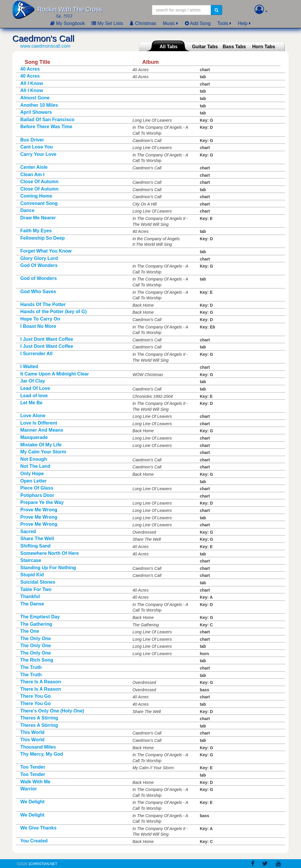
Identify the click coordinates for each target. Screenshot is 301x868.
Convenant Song (39, 203)
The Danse (32, 604)
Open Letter (34, 481)
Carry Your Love (38, 154)
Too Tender (33, 767)
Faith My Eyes (36, 231)
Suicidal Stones (38, 582)
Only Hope (32, 474)
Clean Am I (32, 175)
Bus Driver (32, 140)
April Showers (36, 112)
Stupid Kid (32, 575)
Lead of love (34, 396)
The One (30, 631)
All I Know (32, 83)
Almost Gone (35, 98)
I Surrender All (36, 354)
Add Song (198, 23)
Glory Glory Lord (39, 258)
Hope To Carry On (40, 319)
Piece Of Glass (37, 488)
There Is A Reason (41, 682)
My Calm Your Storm (43, 452)
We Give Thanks (38, 828)
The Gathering (36, 624)
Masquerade (34, 437)
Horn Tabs (264, 47)
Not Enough (34, 459)
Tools (223, 23)
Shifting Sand (35, 546)
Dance (27, 210)
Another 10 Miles (39, 105)
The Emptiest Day (40, 617)
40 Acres (30, 69)
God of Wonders (39, 278)
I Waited (29, 367)
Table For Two (36, 589)
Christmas (143, 23)
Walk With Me (35, 782)
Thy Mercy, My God (42, 754)
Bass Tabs (234, 47)
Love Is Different (39, 423)
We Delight (32, 802)
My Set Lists (107, 23)
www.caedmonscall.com (45, 46)
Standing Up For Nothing (48, 568)
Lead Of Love (35, 388)
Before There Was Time (46, 127)
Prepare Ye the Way (42, 502)
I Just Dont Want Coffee (47, 339)
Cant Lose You (37, 147)
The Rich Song (37, 660)
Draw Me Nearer (38, 218)
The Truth (31, 667)
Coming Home (36, 196)
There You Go (35, 696)
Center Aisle (34, 167)
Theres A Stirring (39, 718)
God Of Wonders (39, 265)
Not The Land (35, 466)
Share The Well (37, 539)
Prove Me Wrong (39, 510)
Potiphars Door (37, 495)
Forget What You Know (46, 251)
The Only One (36, 639)
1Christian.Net (43, 864)
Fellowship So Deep (42, 238)
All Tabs (169, 47)
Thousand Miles (38, 747)
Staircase (31, 560)
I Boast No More (38, 326)
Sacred (28, 531)
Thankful (30, 596)
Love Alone (33, 416)
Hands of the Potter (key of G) (53, 312)
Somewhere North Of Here (50, 553)
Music (169, 23)
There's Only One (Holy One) (52, 711)
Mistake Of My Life (41, 445)
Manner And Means (42, 430)
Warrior (29, 789)
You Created (34, 841)
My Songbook (67, 23)
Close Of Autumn (39, 182)
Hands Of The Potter (43, 304)
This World (32, 732)
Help (243, 23)
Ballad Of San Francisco (47, 120)
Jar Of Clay (33, 381)
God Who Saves (38, 292)
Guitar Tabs (205, 47)
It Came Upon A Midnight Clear (55, 374)
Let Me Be (31, 403)
